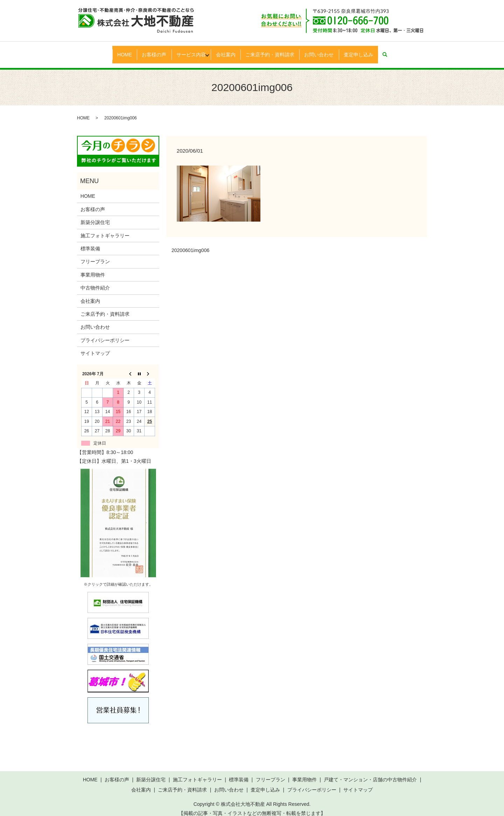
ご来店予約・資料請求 (275, 51)
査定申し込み (371, 51)
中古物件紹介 (95, 281)
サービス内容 (186, 51)
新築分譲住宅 (95, 216)
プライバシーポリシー (105, 333)
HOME (112, 51)
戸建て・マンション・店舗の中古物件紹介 (370, 773)
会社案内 (227, 51)
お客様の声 (145, 51)
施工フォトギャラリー (105, 229)
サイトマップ (95, 347)
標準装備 (90, 242)
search (403, 51)
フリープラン (95, 255)
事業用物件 (93, 268)
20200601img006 (190, 244)
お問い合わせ (328, 51)
